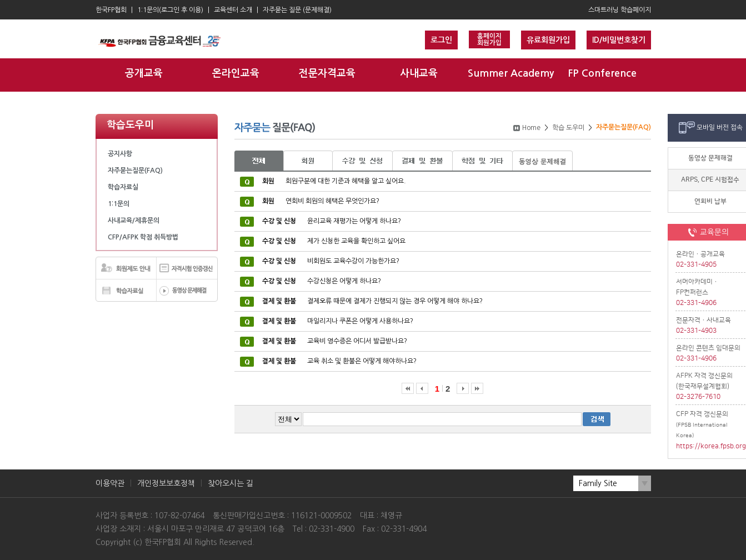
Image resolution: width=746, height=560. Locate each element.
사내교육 (419, 73)
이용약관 (110, 483)
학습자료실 (123, 187)
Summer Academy (511, 73)
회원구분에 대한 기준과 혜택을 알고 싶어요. (334, 181)
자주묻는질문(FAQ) (135, 171)
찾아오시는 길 (231, 483)
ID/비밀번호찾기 (619, 40)
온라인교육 (236, 73)
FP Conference (602, 73)
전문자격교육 (327, 73)
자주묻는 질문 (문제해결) (297, 10)
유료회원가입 (548, 40)
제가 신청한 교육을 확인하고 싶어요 (334, 241)
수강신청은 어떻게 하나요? (322, 281)
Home (531, 128)
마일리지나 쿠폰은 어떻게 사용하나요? (338, 321)
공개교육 (144, 73)
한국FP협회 (111, 10)
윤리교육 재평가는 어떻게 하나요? (332, 221)
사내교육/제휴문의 (134, 221)
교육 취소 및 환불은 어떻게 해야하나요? (339, 361)
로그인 (441, 40)
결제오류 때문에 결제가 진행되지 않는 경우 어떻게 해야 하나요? (372, 301)
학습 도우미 (568, 128)
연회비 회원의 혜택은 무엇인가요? (321, 201)
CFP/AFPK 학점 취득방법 (143, 237)
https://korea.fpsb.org (711, 446)
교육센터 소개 (233, 10)
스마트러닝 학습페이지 (620, 10)
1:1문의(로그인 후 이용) (170, 10)
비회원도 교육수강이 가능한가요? (331, 261)
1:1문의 (119, 204)
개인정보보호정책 (166, 483)
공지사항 (120, 154)
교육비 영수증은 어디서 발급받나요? (335, 341)
